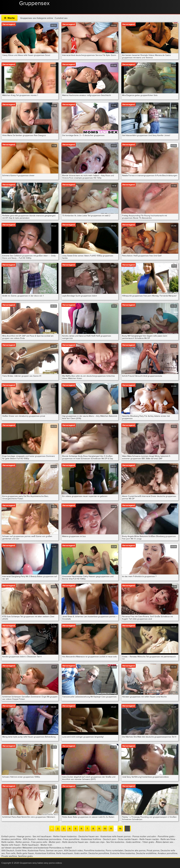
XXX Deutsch (29, 839)
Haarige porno (24, 836)
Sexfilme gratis (25, 856)
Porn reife (11, 853)
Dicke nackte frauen (128, 839)
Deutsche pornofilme (99, 853)
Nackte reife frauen (11, 845)
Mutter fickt (46, 845)
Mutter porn (55, 842)
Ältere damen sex (164, 842)
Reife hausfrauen (30, 845)
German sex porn (54, 851)
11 (111, 829)
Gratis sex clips (97, 842)
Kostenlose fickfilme (91, 839)
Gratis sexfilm (81, 853)
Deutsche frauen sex (89, 836)
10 (105, 829)
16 (120, 829)
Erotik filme (21, 851)
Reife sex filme (168, 839)
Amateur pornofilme (11, 839)
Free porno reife (39, 842)
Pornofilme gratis (166, 836)
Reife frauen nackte (149, 839)
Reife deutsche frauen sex (75, 842)
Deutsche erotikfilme (146, 853)
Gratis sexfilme (133, 842)
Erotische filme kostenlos (123, 853)
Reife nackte (8, 842)
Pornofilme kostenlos (94, 851)
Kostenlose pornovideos (49, 839)
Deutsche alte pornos (135, 851)
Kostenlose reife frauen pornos (116, 836)
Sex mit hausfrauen (42, 836)
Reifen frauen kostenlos (65, 836)
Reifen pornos (23, 842)
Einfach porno (8, 836)
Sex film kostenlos (115, 842)
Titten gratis (148, 842)
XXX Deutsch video (73, 851)
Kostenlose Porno (36, 851)
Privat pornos (153, 851)
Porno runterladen (115, 851)
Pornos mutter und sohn (144, 836)
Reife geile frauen (25, 853)
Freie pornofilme (71, 839)
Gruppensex (34, 3)
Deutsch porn (110, 839)
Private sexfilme (9, 856)
